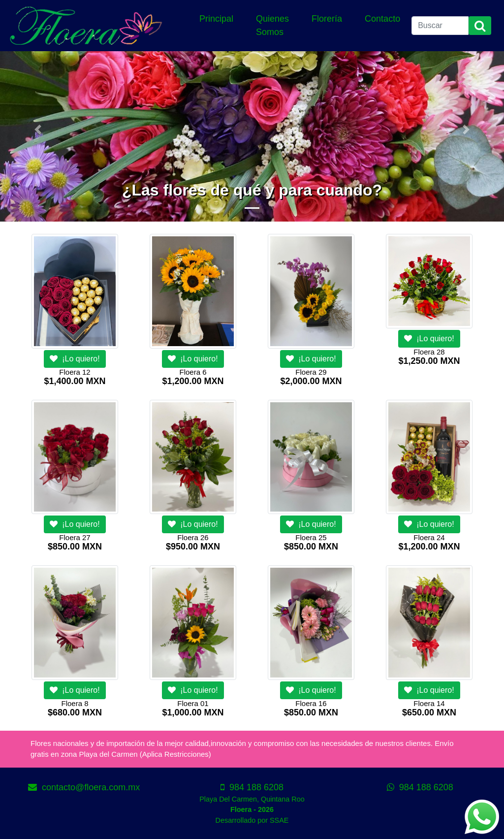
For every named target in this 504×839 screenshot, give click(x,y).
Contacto (382, 19)
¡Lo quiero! (75, 359)
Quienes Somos (272, 25)
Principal (216, 19)
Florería (327, 19)
